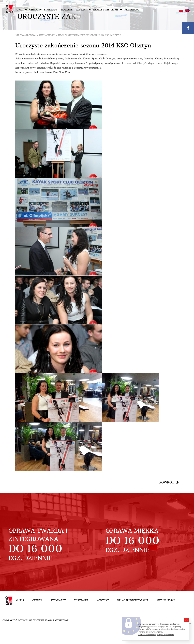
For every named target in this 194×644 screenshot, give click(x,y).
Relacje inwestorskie (108, 10)
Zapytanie (67, 10)
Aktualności (132, 10)
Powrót (167, 482)
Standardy (50, 10)
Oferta (35, 10)
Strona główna (26, 35)
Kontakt (84, 10)
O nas (22, 10)
